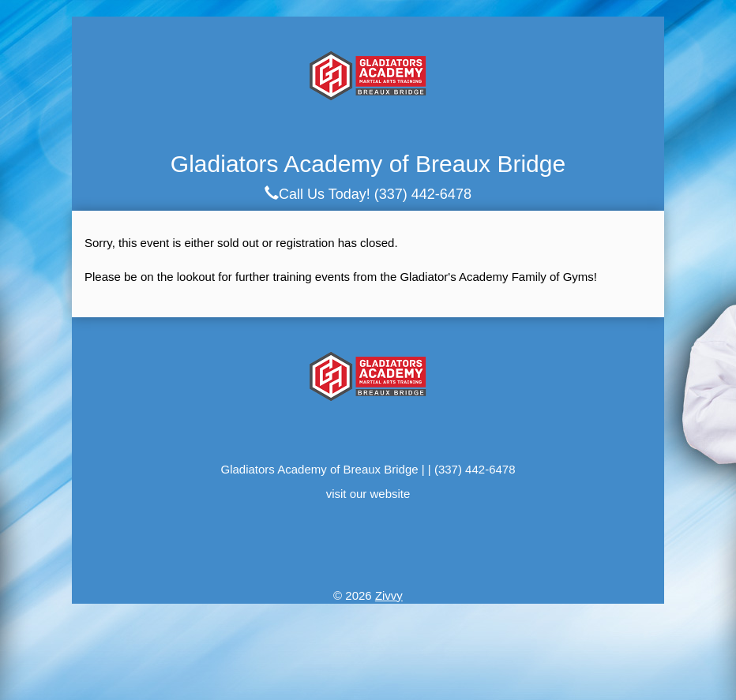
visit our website (368, 494)
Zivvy (389, 595)
